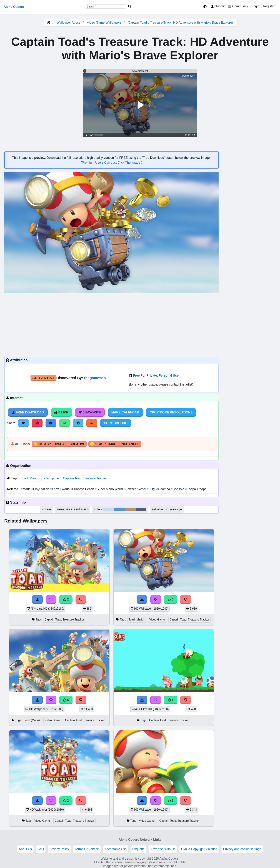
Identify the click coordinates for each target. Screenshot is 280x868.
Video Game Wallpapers (105, 23)
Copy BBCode (116, 423)
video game (51, 478)
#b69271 (131, 509)
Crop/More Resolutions (171, 412)
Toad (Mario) (30, 478)
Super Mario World (109, 489)
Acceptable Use (116, 849)
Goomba (164, 489)
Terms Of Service (87, 849)
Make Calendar (125, 412)
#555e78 (141, 509)
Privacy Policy (59, 849)
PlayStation (41, 489)
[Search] (130, 7)
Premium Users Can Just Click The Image (111, 163)
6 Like (61, 412)
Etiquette (138, 849)
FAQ (41, 849)
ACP (18, 444)
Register (269, 6)
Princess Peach (83, 489)
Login (255, 6)
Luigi (152, 489)
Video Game (157, 620)
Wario (65, 489)
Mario (26, 489)
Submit (218, 6)
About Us (25, 849)
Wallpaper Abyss (68, 23)
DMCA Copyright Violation (199, 849)
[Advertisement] (111, 324)
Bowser (130, 489)
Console (178, 489)
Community (238, 6)
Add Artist (43, 378)
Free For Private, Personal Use (156, 376)
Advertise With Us (163, 849)
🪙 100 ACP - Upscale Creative (59, 444)
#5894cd (120, 509)
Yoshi (142, 489)
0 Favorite (90, 412)
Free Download (28, 412)
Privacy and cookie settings (242, 849)
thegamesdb (95, 378)
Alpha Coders (14, 7)
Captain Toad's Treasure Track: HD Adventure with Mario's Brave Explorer (180, 23)
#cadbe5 (108, 509)
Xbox (55, 489)
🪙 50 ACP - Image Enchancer (115, 444)
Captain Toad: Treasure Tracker (85, 478)
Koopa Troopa (196, 489)
